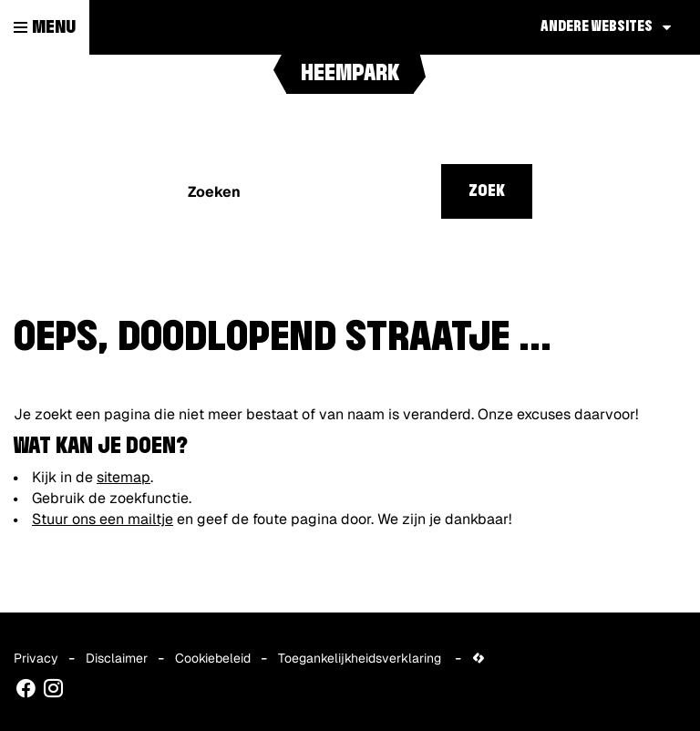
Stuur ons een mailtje (103, 519)
